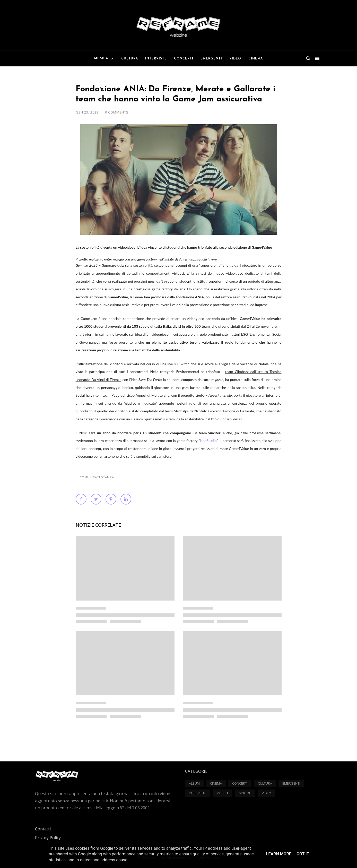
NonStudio (208, 441)
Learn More (279, 854)
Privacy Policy (48, 838)
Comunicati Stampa (97, 477)
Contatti (43, 829)
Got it (303, 854)
